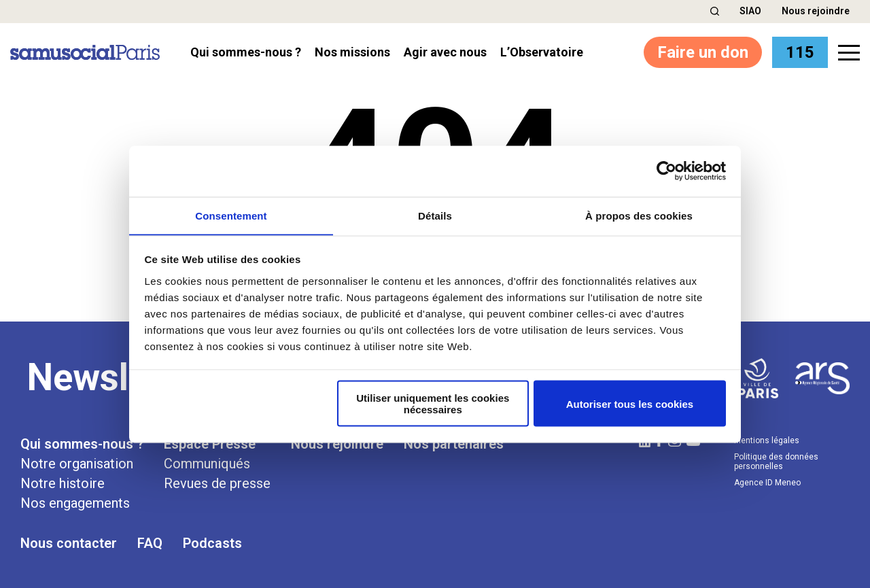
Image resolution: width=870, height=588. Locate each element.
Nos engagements (75, 502)
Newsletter (117, 377)
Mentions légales (767, 440)
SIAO (750, 11)
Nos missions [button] (352, 52)
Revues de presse (217, 483)
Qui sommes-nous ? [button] (246, 52)
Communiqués (207, 463)
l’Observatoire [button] (542, 52)
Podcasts (212, 542)
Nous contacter (69, 542)
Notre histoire (63, 483)
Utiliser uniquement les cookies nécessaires (433, 404)
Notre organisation (77, 463)
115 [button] (800, 52)
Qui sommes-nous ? (82, 443)
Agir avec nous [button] (445, 52)
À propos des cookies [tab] (639, 215)
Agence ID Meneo (767, 482)
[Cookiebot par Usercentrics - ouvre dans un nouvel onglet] (666, 171)
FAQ (150, 542)
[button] (715, 11)
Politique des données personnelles (776, 461)
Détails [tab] (435, 215)
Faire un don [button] (703, 52)
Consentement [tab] (231, 215)
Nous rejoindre (816, 11)
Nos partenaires (454, 443)
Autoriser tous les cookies (630, 404)
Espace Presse (210, 443)
